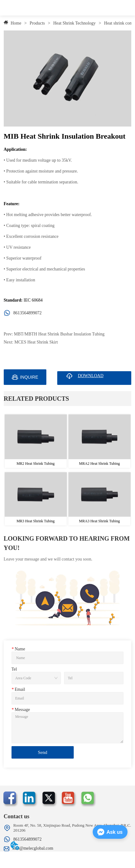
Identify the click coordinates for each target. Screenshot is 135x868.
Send (43, 752)
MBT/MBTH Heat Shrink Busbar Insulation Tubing (59, 334)
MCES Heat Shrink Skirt (36, 342)
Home (16, 23)
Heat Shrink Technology (74, 23)
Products (37, 23)
